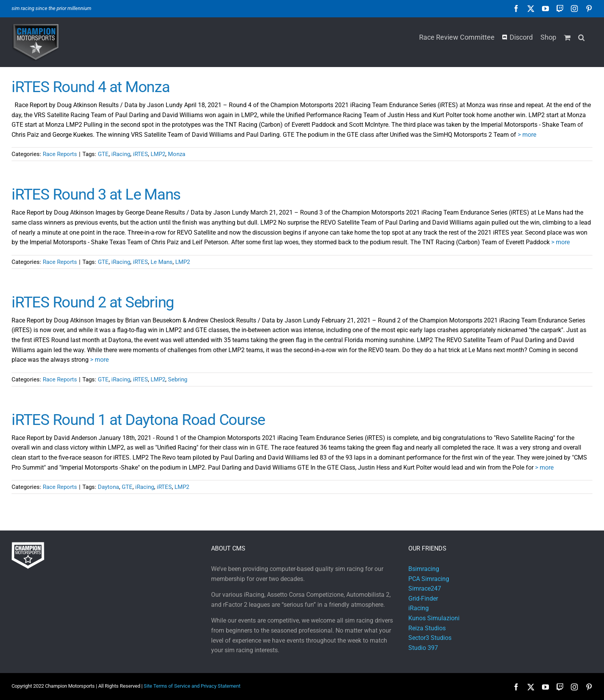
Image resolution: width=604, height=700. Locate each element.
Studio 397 (423, 648)
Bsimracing (424, 569)
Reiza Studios (427, 628)
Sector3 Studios (430, 638)
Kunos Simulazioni (434, 618)
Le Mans (162, 262)
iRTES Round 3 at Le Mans (96, 194)
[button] (581, 37)
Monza (177, 154)
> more (527, 135)
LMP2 (158, 154)
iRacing (121, 154)
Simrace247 (425, 588)
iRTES (140, 154)
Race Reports (60, 154)
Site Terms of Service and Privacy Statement (192, 686)
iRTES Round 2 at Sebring (93, 302)
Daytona (108, 487)
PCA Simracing (429, 579)
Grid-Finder (423, 598)
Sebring (178, 379)
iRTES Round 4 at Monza (91, 87)
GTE (103, 154)
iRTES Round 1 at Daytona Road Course (138, 420)
